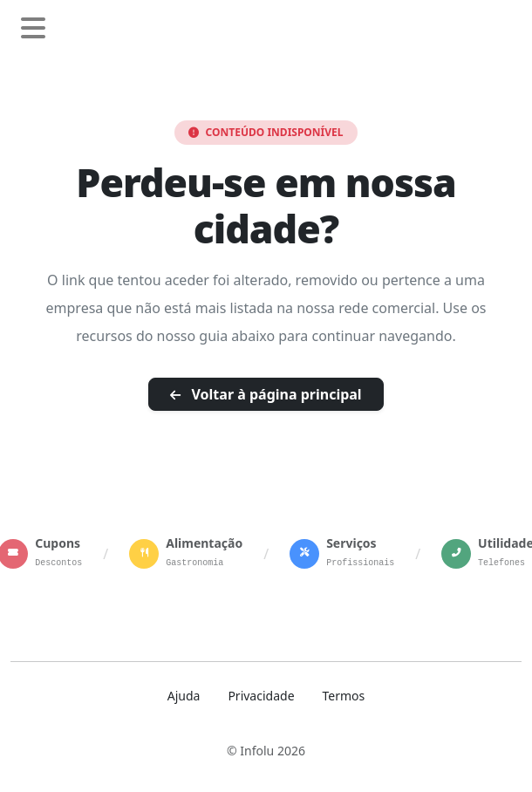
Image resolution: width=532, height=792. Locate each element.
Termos (344, 696)
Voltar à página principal (266, 394)
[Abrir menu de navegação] (33, 29)
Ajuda (184, 696)
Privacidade (261, 696)
